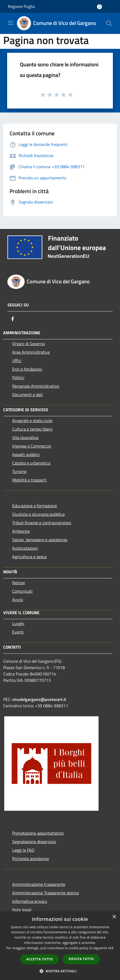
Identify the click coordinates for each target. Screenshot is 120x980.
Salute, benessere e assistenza (40, 540)
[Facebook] (13, 319)
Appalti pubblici (26, 454)
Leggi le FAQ (23, 850)
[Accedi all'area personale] (99, 7)
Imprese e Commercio (32, 446)
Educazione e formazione (35, 506)
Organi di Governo (28, 344)
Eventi (18, 632)
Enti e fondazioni (27, 369)
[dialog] (60, 946)
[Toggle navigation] (11, 23)
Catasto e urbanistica (31, 463)
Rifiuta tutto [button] (81, 959)
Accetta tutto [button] (39, 959)
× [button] (114, 917)
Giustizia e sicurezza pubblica (38, 514)
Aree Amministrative (31, 352)
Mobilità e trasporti (29, 480)
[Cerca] (109, 23)
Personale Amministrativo (36, 386)
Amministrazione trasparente (39, 884)
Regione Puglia (21, 6)
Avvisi (18, 600)
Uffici (17, 361)
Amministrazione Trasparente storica (45, 893)
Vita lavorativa (25, 437)
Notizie (19, 583)
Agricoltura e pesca (29, 557)
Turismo (19, 471)
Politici (18, 378)
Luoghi (18, 623)
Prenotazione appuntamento (38, 833)
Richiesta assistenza (30, 858)
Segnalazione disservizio (34, 842)
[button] (60, 971)
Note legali (22, 910)
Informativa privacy (30, 901)
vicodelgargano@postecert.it (39, 699)
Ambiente (21, 531)
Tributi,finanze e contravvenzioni (42, 523)
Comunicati (22, 591)
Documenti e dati (28, 394)
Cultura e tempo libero (32, 429)
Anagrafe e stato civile (32, 420)
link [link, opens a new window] (111, 948)
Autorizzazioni (25, 548)
